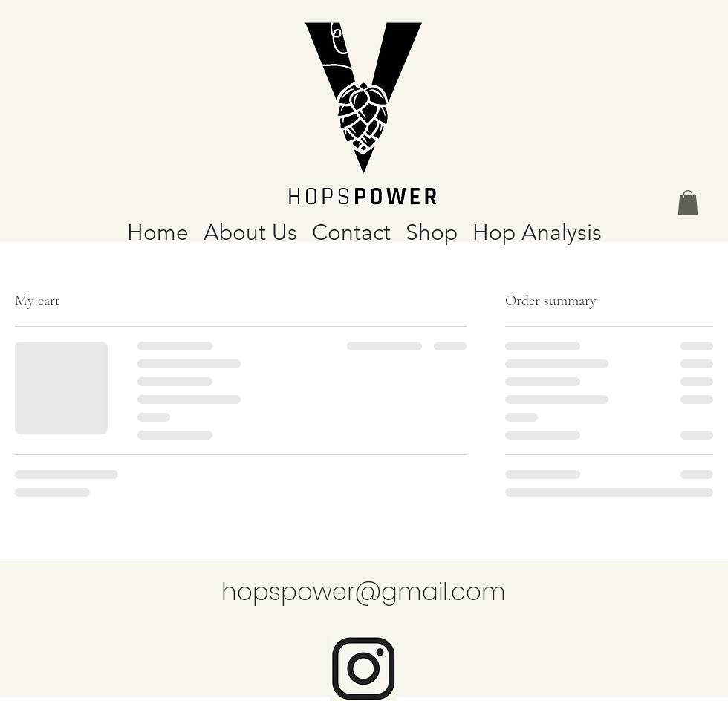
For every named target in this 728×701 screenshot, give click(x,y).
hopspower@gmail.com (364, 591)
